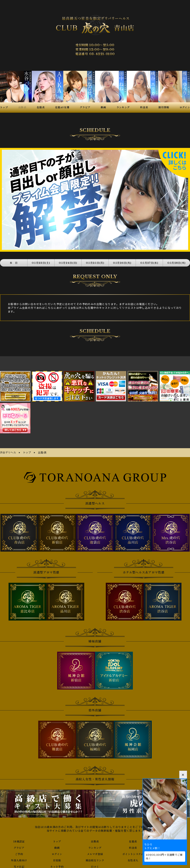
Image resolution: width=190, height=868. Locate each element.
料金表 (133, 846)
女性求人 (133, 859)
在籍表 (133, 840)
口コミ (95, 865)
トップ (57, 840)
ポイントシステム (133, 852)
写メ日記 (19, 865)
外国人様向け (19, 859)
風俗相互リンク (95, 859)
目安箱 (57, 859)
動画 (57, 846)
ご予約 (19, 852)
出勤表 (95, 840)
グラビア (19, 846)
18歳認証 (19, 840)
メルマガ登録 (95, 852)
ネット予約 (57, 865)
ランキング (95, 846)
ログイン (57, 852)
